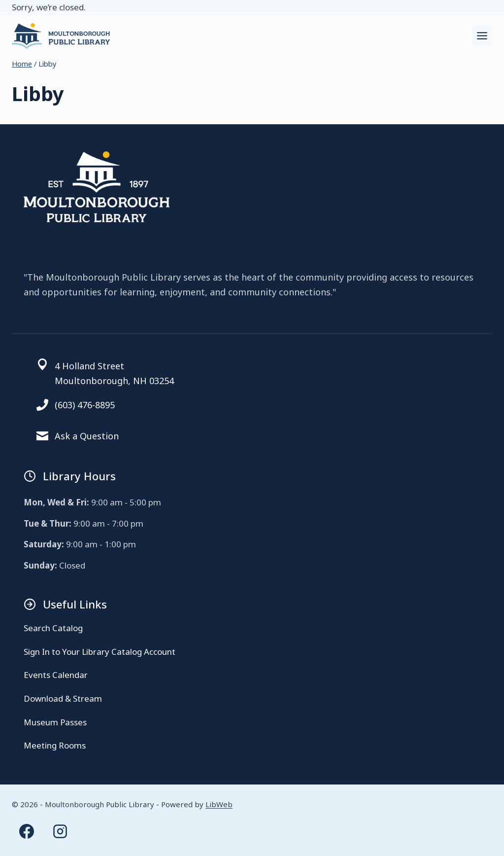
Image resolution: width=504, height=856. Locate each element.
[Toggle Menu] (482, 36)
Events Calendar (56, 675)
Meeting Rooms (55, 745)
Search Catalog (53, 628)
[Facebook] (27, 831)
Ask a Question (87, 436)
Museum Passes (55, 722)
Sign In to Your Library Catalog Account (100, 652)
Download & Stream (63, 698)
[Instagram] (60, 831)
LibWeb (219, 804)
